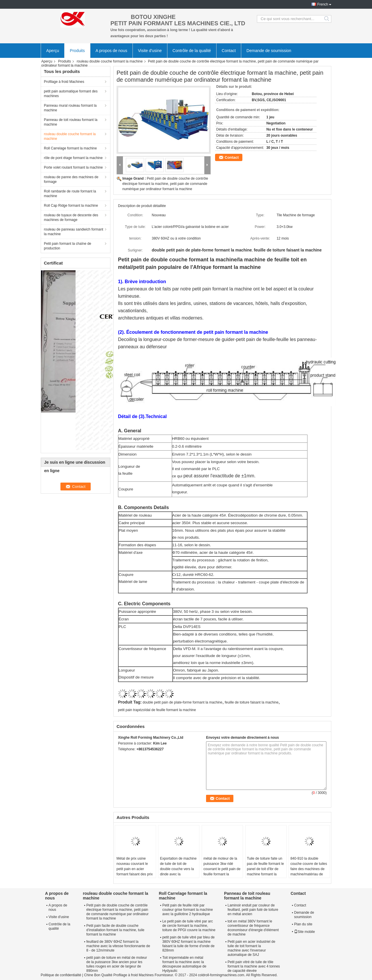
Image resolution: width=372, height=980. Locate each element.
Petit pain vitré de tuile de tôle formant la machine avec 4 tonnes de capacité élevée (254, 966)
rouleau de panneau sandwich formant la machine (74, 232)
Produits (77, 51)
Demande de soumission (269, 51)
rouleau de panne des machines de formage (71, 179)
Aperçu (53, 51)
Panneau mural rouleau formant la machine (70, 108)
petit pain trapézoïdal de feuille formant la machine (157, 710)
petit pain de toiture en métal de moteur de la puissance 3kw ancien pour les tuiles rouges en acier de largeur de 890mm (117, 964)
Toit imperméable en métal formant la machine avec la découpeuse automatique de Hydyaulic (184, 964)
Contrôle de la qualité (192, 51)
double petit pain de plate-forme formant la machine (183, 702)
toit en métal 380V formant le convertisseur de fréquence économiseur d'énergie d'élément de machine (253, 928)
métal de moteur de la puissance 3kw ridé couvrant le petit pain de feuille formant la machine (222, 869)
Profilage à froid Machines (64, 82)
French (323, 4)
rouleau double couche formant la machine (110, 61)
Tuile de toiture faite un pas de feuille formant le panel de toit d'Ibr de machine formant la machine (265, 869)
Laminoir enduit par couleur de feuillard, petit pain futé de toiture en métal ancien (253, 910)
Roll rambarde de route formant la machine (70, 194)
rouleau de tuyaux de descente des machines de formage (71, 217)
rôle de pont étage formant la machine (73, 158)
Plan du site (303, 924)
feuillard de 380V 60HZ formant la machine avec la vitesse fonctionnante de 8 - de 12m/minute (118, 946)
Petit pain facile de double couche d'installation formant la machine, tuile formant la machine (115, 930)
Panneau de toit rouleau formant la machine (71, 122)
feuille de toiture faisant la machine (252, 702)
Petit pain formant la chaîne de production (68, 246)
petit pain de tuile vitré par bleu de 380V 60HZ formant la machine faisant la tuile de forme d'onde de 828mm (188, 944)
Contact (229, 51)
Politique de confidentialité (61, 975)
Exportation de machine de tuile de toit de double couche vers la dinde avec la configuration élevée (178, 869)
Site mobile (304, 932)
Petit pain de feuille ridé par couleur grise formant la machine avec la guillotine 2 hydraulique (187, 910)
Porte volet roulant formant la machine (73, 167)
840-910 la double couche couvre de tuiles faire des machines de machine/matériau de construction (309, 869)
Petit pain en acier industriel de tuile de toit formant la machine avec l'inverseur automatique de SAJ (251, 948)
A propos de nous (111, 51)
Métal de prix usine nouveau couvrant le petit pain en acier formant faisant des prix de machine (135, 869)
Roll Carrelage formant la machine (70, 148)
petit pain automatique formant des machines (71, 94)
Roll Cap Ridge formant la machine (71, 206)
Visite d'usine (150, 51)
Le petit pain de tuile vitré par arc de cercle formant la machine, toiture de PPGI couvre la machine (189, 926)
